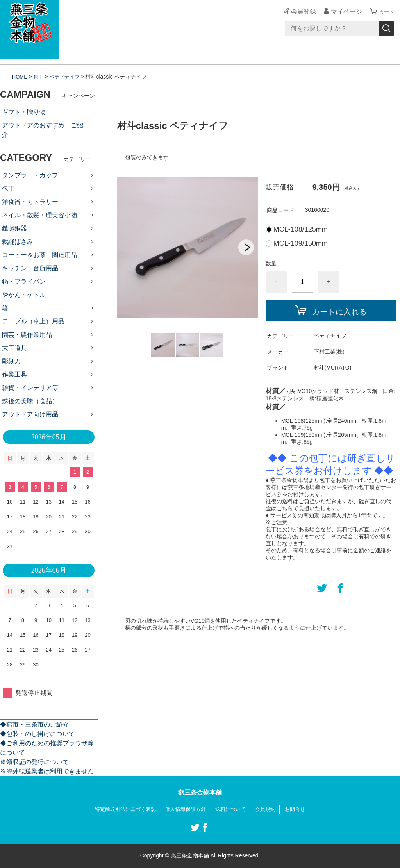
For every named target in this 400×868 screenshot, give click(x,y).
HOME (20, 77)
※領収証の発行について (34, 762)
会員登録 (300, 12)
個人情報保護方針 (185, 809)
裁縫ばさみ (18, 242)
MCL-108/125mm (301, 229)
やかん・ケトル (24, 295)
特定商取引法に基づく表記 (121, 809)
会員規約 (270, 809)
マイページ (343, 12)
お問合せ (301, 809)
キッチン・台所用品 (30, 268)
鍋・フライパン (24, 281)
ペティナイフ (67, 77)
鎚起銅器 (14, 228)
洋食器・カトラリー (30, 202)
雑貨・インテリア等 (30, 388)
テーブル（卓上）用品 (33, 321)
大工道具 (14, 348)
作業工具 (14, 374)
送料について (233, 809)
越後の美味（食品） (30, 401)
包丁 (40, 77)
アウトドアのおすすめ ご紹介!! (43, 130)
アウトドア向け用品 (30, 414)
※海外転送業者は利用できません (47, 771)
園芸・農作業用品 (27, 335)
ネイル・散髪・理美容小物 (39, 215)
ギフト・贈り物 (24, 112)
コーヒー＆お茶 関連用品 (39, 255)
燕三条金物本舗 (200, 792)
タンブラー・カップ (30, 175)
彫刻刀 (11, 361)
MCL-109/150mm (301, 243)
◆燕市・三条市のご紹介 (34, 724)
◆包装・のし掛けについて (37, 734)
